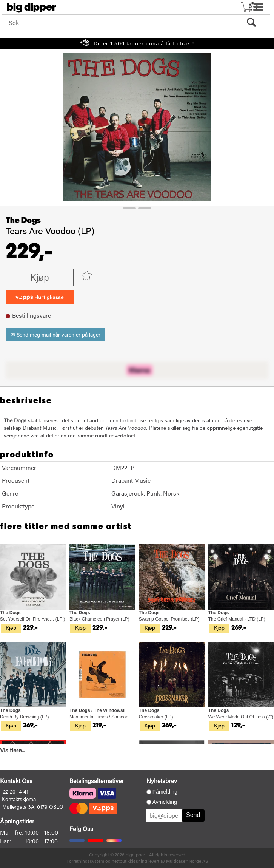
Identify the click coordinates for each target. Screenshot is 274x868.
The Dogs (23, 221)
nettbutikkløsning (129, 861)
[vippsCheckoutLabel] (40, 297)
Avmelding (165, 802)
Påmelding (165, 792)
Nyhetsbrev (162, 781)
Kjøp (39, 277)
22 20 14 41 (16, 791)
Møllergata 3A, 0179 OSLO (33, 806)
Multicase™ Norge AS (187, 861)
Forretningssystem (85, 861)
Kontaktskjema (19, 799)
